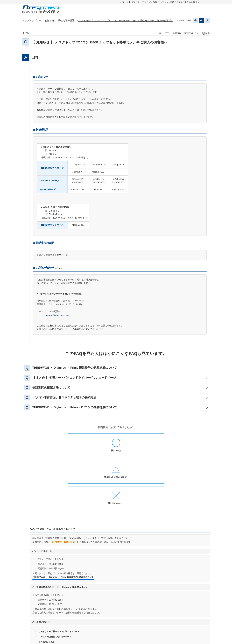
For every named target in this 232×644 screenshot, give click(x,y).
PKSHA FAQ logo (201, 640)
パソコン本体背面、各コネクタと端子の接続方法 (68, 403)
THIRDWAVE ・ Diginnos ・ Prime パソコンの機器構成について (80, 414)
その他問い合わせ (47, 596)
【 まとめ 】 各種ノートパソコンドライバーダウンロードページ (79, 380)
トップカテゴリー (32, 20)
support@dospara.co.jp (57, 315)
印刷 (207, 33)
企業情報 (132, 626)
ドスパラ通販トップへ (48, 621)
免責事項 (158, 621)
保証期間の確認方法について (54, 391)
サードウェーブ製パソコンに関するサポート (61, 585)
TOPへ (206, 612)
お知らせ (50, 20)
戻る (27, 33)
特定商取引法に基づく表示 (109, 626)
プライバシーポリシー (109, 621)
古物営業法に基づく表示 (180, 621)
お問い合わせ (86, 621)
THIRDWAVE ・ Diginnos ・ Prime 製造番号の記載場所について (80, 368)
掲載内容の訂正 (66, 20)
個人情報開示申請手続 (137, 621)
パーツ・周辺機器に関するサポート (56, 591)
